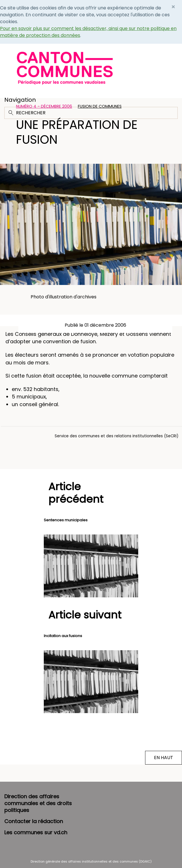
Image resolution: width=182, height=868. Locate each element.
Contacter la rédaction (34, 821)
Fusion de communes (100, 106)
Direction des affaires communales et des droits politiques (38, 803)
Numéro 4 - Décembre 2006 (44, 106)
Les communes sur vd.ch (36, 832)
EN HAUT (164, 758)
